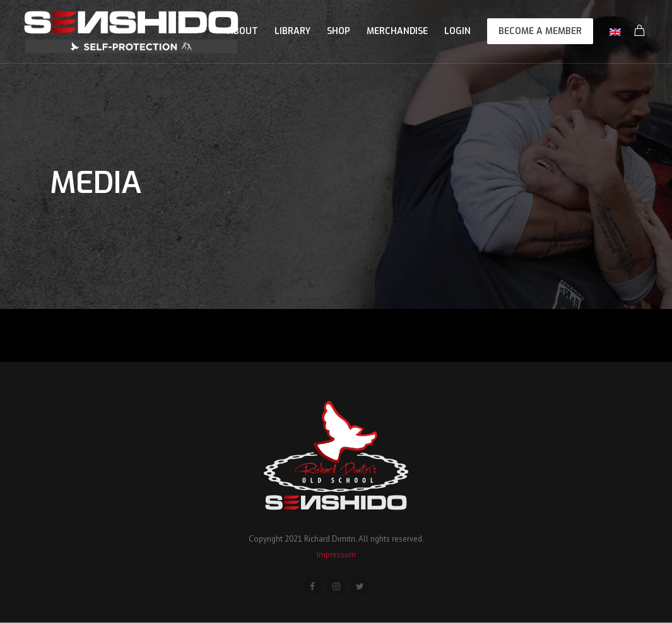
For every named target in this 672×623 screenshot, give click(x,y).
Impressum (336, 555)
